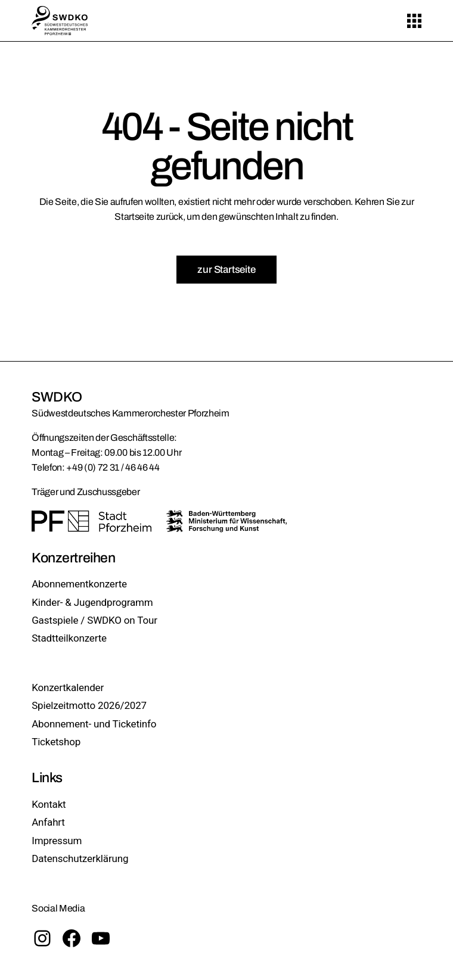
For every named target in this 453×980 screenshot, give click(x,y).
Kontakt (49, 804)
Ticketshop (56, 742)
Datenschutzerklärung (80, 858)
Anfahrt (48, 822)
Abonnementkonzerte (79, 584)
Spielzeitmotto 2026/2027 (89, 705)
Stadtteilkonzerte (69, 638)
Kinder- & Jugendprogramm (92, 602)
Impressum (57, 841)
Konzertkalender (68, 687)
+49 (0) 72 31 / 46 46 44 (113, 467)
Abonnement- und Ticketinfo (94, 724)
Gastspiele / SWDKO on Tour (94, 620)
